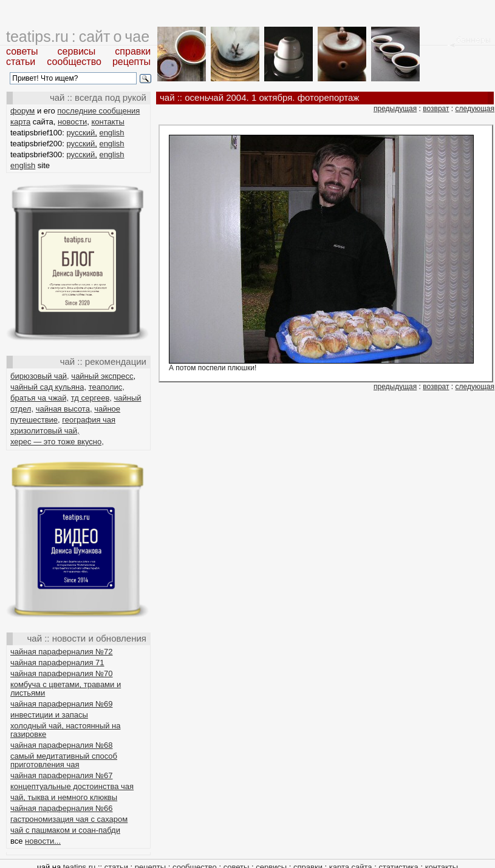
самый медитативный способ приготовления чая (64, 760)
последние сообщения (98, 111)
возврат (436, 109)
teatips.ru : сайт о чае (78, 36)
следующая (475, 109)
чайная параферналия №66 (62, 808)
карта (20, 122)
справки (133, 51)
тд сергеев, (91, 398)
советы (22, 51)
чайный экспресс (102, 376)
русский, (82, 133)
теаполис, (107, 387)
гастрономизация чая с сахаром (69, 819)
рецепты (131, 62)
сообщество (74, 62)
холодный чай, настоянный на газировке (65, 730)
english (111, 133)
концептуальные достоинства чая (72, 786)
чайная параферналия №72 (62, 652)
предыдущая (395, 109)
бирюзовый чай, (40, 376)
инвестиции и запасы (49, 715)
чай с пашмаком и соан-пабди (65, 830)
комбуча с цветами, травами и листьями (66, 689)
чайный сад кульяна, (48, 387)
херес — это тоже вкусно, (57, 442)
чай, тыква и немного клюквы (64, 797)
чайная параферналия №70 (62, 673)
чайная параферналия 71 (57, 663)
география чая (89, 420)
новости (72, 122)
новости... (43, 841)
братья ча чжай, (39, 398)
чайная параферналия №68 (62, 745)
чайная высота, (64, 409)
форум (22, 111)
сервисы (77, 51)
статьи (21, 62)
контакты (108, 122)
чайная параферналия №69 (62, 704)
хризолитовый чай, (45, 431)
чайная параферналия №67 (62, 775)
